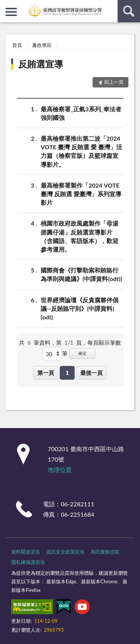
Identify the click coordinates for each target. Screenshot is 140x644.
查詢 (129, 11)
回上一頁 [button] (114, 82)
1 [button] (67, 373)
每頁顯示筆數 (104, 342)
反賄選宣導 (41, 64)
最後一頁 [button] (91, 373)
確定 (83, 353)
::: (6, 6)
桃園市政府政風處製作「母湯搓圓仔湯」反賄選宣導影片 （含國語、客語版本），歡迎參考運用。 (80, 236)
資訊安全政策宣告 (65, 552)
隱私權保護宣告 (28, 562)
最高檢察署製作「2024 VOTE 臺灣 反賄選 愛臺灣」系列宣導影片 (81, 193)
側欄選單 (11, 12)
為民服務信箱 (105, 552)
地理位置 (60, 470)
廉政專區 (42, 45)
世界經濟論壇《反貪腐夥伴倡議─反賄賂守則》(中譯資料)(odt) (80, 308)
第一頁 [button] (46, 373)
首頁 (17, 45)
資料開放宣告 (26, 552)
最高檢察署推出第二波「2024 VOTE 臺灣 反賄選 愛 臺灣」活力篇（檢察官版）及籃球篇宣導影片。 (81, 151)
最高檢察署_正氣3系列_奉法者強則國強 (81, 113)
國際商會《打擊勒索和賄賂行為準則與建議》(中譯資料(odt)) (81, 274)
